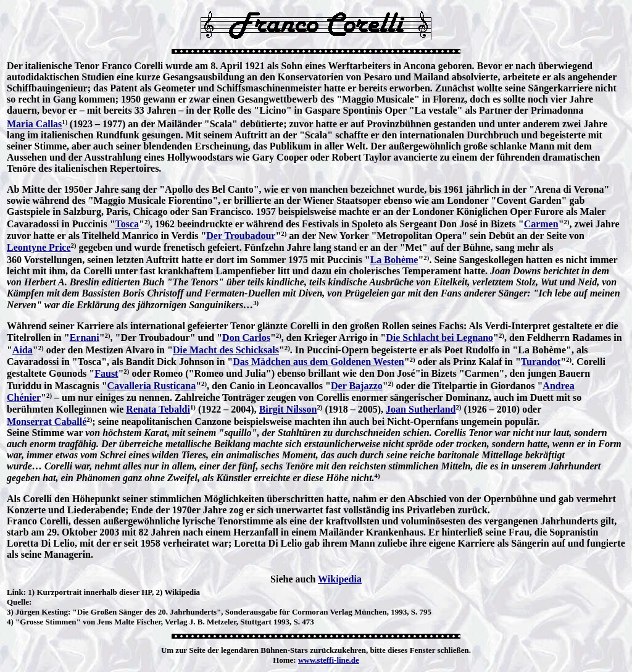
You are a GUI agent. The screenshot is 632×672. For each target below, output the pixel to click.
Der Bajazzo (357, 386)
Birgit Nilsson (288, 409)
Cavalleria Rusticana (152, 386)
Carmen (541, 224)
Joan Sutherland (421, 409)
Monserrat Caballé (47, 422)
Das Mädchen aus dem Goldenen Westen (318, 362)
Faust (106, 373)
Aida (23, 350)
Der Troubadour (241, 236)
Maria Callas (34, 124)
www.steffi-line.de (329, 660)
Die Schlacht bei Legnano (439, 338)
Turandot (541, 362)
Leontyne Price (39, 247)
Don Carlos (246, 338)
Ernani (85, 338)
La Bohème (394, 260)
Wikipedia (340, 579)
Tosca (127, 224)
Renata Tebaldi (158, 409)
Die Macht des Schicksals (226, 350)
